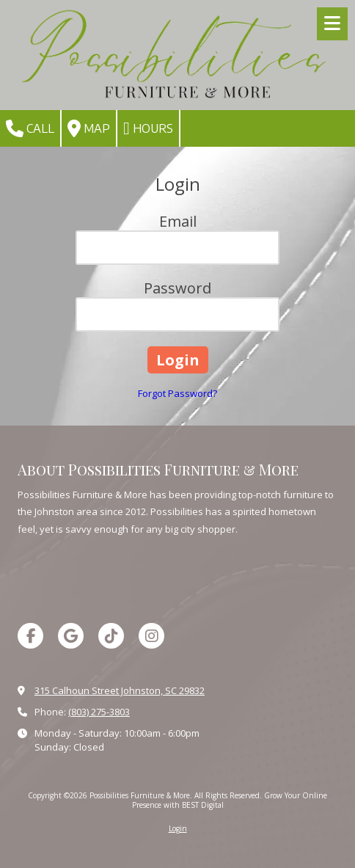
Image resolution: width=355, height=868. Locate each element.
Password (177, 288)
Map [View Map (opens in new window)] (89, 128)
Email (178, 221)
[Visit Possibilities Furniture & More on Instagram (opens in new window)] (151, 636)
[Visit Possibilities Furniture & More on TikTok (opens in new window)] (111, 636)
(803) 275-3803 (99, 712)
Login (178, 828)
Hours (148, 128)
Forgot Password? (177, 393)
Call (30, 128)
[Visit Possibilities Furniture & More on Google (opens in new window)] (71, 636)
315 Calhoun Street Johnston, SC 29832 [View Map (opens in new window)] (120, 690)
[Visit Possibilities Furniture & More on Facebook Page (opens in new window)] (30, 636)
